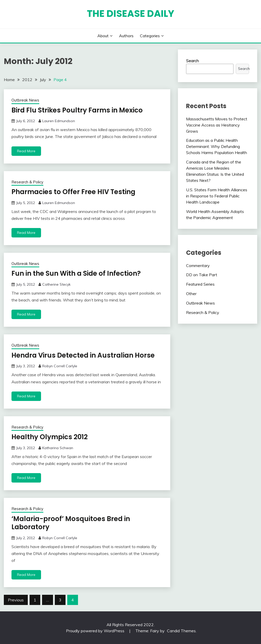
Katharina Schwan (58, 448)
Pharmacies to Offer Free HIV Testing (73, 192)
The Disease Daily (131, 14)
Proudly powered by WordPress (96, 631)
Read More (26, 151)
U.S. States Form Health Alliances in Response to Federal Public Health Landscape (217, 196)
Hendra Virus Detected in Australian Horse (83, 355)
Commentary (198, 266)
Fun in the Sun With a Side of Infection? (76, 273)
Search (192, 61)
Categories (150, 36)
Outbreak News (25, 100)
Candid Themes (181, 631)
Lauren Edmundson (59, 121)
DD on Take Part (202, 275)
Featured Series (200, 284)
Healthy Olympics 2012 (50, 437)
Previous (16, 600)
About (103, 36)
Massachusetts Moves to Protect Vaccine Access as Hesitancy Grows (217, 125)
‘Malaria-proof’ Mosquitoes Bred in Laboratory (71, 523)
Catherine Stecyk (56, 284)
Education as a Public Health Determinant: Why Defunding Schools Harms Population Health (217, 146)
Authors (126, 36)
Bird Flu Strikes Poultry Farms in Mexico (77, 110)
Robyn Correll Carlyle (60, 366)
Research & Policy (27, 182)
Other (191, 294)
